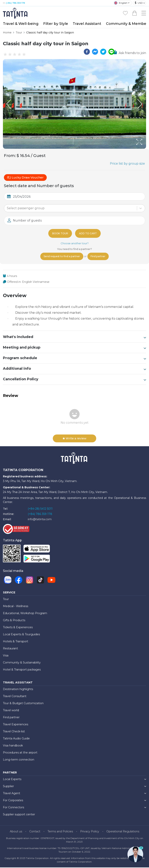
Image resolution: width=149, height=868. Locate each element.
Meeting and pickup (74, 348)
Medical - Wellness (16, 607)
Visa (6, 656)
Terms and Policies (60, 832)
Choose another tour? (75, 243)
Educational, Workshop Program (25, 614)
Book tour (59, 233)
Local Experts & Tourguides (21, 635)
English (121, 3)
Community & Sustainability (22, 663)
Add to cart (89, 233)
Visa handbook (13, 746)
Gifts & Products (14, 621)
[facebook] (87, 52)
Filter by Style (56, 24)
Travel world (11, 711)
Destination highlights (18, 690)
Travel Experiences (16, 725)
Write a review (74, 439)
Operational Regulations (123, 832)
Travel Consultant (15, 697)
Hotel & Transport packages (22, 670)
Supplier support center (19, 815)
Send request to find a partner (60, 257)
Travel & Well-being (21, 24)
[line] (111, 52)
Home (7, 32)
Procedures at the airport (20, 753)
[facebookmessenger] (95, 52)
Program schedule (74, 359)
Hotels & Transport (16, 642)
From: (10, 156)
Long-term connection (19, 760)
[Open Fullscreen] (145, 149)
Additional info (74, 369)
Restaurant (10, 649)
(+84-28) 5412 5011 (40, 509)
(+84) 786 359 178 (15, 3)
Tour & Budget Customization (23, 704)
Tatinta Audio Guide (16, 739)
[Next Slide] (140, 104)
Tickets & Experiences (18, 628)
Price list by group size (127, 164)
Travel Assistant (87, 24)
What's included (74, 338)
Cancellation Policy (74, 380)
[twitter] (103, 52)
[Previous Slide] (9, 104)
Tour (19, 32)
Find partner (101, 257)
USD (139, 3)
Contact (35, 832)
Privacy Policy (90, 832)
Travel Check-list (14, 732)
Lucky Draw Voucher (25, 178)
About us (16, 832)
